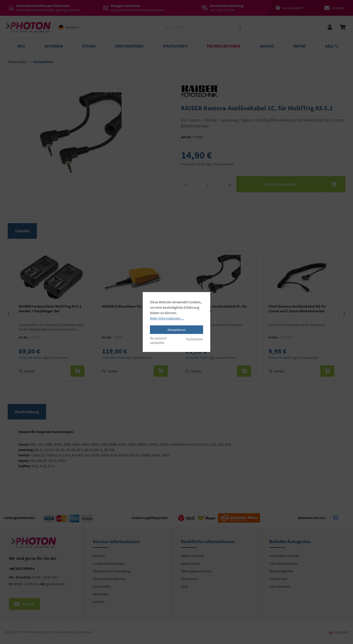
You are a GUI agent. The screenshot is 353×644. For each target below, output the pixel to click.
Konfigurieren (195, 339)
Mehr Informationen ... (167, 318)
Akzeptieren (177, 330)
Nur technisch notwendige (158, 340)
